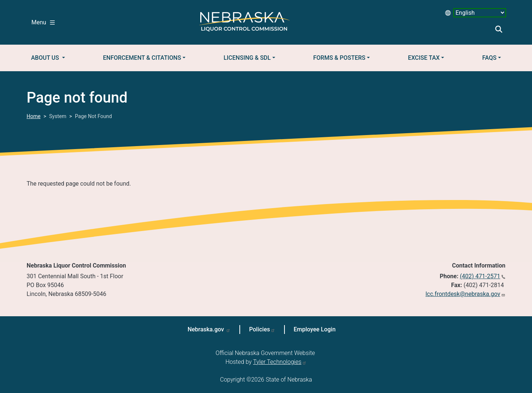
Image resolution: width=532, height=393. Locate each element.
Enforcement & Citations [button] (142, 58)
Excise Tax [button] (424, 58)
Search (499, 29)
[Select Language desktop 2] (480, 13)
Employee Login (315, 329)
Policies (260, 329)
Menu (43, 22)
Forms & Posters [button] (339, 58)
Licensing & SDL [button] (247, 58)
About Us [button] (46, 58)
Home (34, 116)
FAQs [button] (489, 58)
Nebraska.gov (207, 329)
